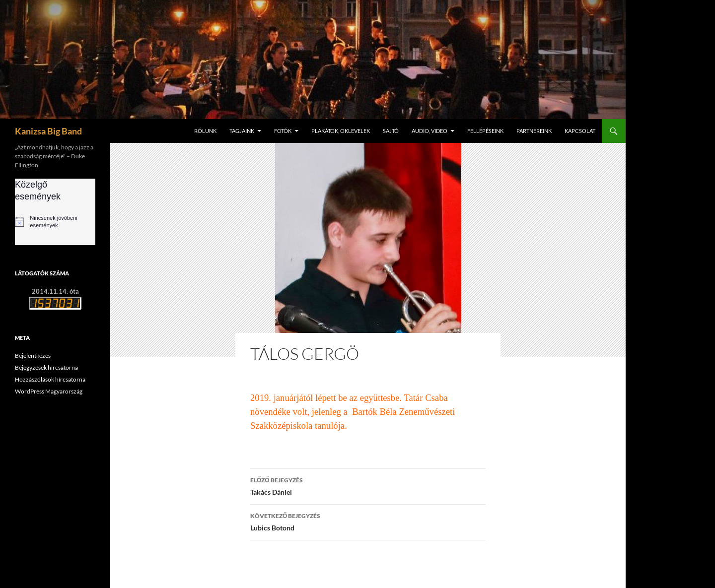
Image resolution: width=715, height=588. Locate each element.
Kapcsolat (580, 131)
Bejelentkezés (33, 356)
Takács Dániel (368, 485)
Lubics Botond (368, 521)
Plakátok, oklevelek (341, 131)
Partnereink (534, 131)
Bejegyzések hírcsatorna (46, 367)
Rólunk (205, 131)
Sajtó (391, 131)
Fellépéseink (485, 131)
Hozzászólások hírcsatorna (50, 379)
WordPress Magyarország (49, 391)
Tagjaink (242, 131)
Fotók (283, 131)
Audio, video (429, 131)
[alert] (55, 222)
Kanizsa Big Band (48, 131)
